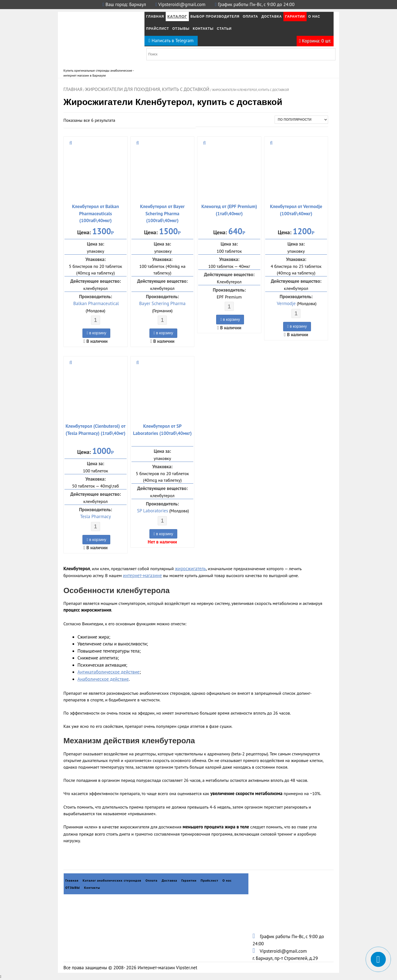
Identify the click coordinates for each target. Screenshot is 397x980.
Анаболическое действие (103, 679)
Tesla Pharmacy (96, 516)
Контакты (203, 29)
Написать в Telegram (171, 41)
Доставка (272, 17)
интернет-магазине (142, 575)
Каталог (177, 17)
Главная (155, 17)
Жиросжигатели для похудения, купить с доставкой (147, 89)
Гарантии (295, 17)
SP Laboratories (153, 511)
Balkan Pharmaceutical (96, 303)
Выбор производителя (215, 17)
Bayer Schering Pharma (162, 303)
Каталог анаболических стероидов (112, 880)
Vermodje (286, 303)
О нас (314, 17)
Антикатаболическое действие (108, 672)
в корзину (96, 333)
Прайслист (158, 29)
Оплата (251, 17)
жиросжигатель (190, 569)
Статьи (224, 29)
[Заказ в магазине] (301, 120)
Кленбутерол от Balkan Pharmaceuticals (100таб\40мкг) (95, 213)
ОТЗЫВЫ (181, 29)
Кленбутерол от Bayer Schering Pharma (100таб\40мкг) (162, 213)
